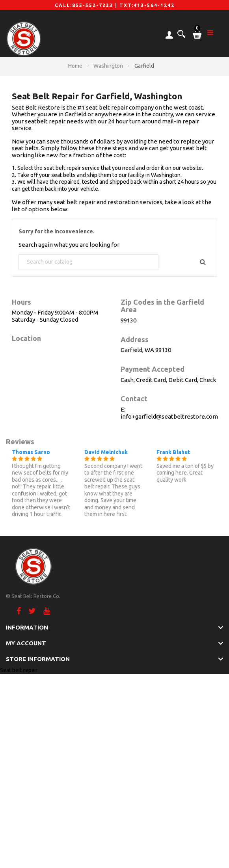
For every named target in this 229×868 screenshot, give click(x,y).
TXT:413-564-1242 (147, 5)
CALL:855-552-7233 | (87, 5)
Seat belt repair (19, 670)
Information (27, 627)
